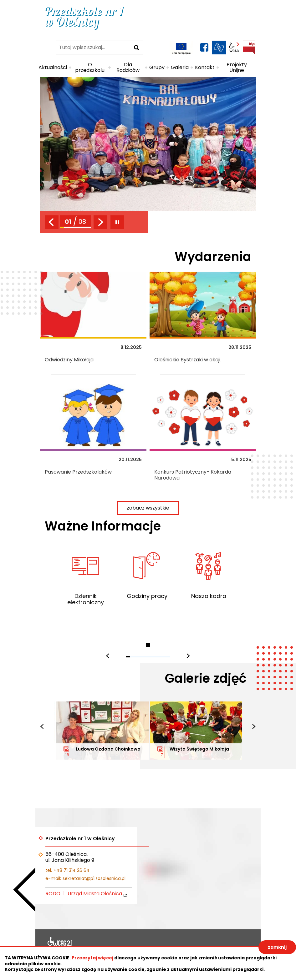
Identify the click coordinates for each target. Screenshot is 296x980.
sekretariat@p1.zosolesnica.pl (94, 878)
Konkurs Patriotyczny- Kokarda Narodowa (203, 438)
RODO (53, 894)
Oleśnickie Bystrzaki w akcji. (203, 323)
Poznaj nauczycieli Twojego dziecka (208, 584)
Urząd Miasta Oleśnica (95, 894)
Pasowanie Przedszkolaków (93, 438)
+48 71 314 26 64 (71, 870)
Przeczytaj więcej (92, 958)
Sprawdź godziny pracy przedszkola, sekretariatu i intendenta (147, 584)
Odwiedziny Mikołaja (93, 323)
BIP (249, 48)
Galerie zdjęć (206, 678)
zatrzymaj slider (117, 222)
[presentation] (52, 222)
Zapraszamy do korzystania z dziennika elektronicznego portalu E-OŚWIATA (85, 584)
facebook (204, 48)
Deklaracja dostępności (60, 943)
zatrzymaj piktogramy (148, 645)
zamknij (277, 947)
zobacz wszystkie (153, 507)
